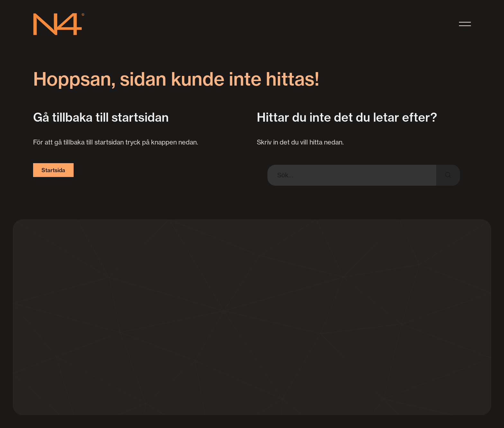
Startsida (53, 170)
